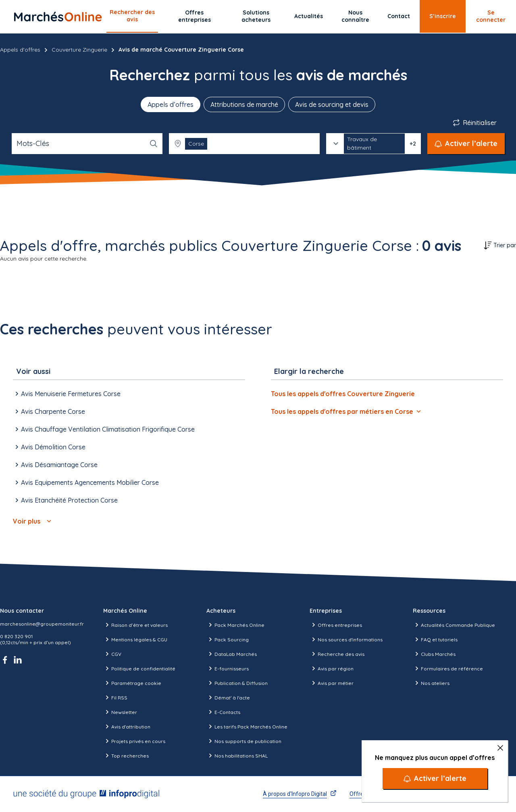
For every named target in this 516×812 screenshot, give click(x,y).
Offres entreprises (195, 16)
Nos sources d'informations (346, 639)
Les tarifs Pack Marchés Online (247, 726)
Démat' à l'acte (228, 697)
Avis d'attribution (127, 726)
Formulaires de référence (448, 668)
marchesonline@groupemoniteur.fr (42, 624)
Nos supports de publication (244, 741)
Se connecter (491, 16)
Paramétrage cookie (132, 683)
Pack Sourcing (228, 639)
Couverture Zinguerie (79, 50)
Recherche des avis (337, 654)
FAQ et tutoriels (435, 639)
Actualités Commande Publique (454, 625)
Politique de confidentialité (139, 668)
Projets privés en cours (134, 741)
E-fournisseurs (228, 668)
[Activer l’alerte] (435, 779)
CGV (112, 654)
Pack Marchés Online (235, 625)
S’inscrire (443, 16)
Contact (399, 16)
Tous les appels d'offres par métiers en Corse (346, 411)
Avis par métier (332, 683)
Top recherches (126, 756)
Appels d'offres (20, 50)
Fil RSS (115, 697)
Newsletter (120, 712)
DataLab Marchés (232, 654)
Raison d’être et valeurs (135, 625)
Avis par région (332, 668)
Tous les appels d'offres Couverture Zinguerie (343, 394)
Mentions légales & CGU (135, 639)
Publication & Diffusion (237, 683)
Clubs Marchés (434, 654)
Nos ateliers (431, 683)
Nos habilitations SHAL (237, 756)
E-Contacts (223, 712)
